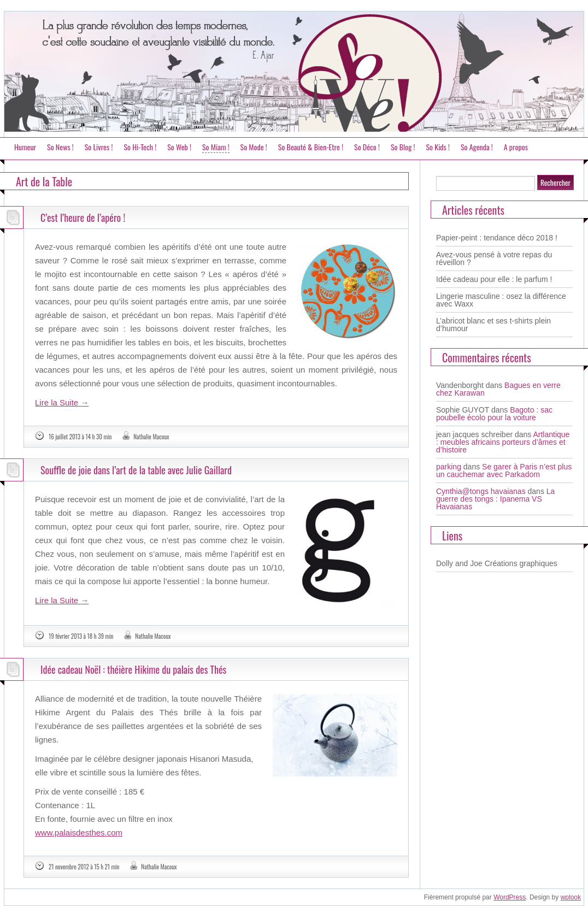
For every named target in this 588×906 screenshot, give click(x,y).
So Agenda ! (477, 147)
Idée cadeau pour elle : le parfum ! (494, 279)
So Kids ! (437, 147)
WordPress (510, 897)
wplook (571, 897)
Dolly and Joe (459, 563)
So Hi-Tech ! (140, 147)
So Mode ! (254, 147)
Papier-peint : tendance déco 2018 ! (497, 238)
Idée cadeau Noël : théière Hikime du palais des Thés (133, 669)
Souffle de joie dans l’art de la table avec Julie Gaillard (136, 470)
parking (449, 467)
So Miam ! (216, 147)
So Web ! (179, 147)
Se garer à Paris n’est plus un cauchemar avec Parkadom (504, 470)
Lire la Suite (62, 402)
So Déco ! (367, 147)
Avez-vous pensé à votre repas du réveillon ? (494, 258)
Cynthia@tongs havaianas (481, 491)
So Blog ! (403, 147)
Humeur (25, 147)
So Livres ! (99, 147)
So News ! (60, 147)
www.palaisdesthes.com (79, 833)
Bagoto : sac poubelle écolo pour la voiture (494, 414)
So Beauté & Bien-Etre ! (311, 147)
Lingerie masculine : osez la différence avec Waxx (501, 300)
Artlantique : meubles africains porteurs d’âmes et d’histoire (503, 442)
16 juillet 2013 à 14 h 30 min (80, 437)
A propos (516, 147)
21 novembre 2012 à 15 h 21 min (84, 867)
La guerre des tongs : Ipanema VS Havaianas (495, 499)
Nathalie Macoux (151, 437)
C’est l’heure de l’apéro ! (83, 217)
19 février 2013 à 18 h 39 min (81, 636)
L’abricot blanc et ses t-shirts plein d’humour (493, 325)
